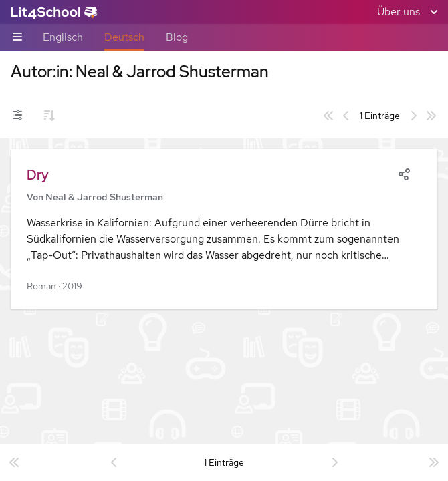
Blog (177, 37)
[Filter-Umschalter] (17, 116)
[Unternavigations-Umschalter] (17, 38)
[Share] (404, 173)
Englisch (63, 37)
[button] (224, 229)
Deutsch (124, 37)
